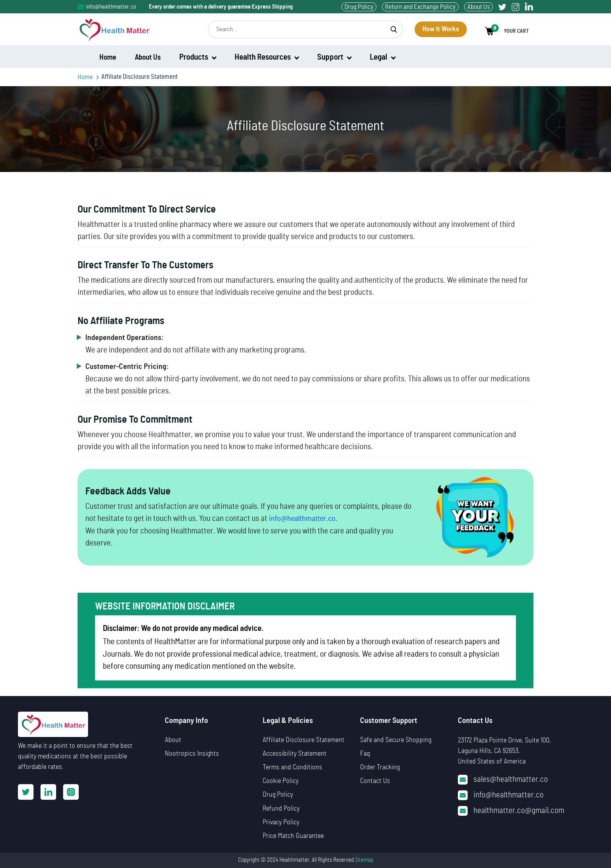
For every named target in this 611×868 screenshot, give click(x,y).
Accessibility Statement (295, 754)
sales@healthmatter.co (511, 779)
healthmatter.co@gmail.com (519, 810)
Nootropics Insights (192, 754)
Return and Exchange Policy (420, 7)
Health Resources (267, 57)
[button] (509, 31)
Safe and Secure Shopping (396, 740)
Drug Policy (359, 7)
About (173, 740)
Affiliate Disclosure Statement (304, 740)
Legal (383, 57)
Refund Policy (281, 809)
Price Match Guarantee (293, 836)
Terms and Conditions (292, 767)
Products (198, 57)
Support (335, 57)
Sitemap (364, 860)
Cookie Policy (281, 781)
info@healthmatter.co (107, 7)
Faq (365, 754)
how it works (441, 29)
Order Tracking (380, 767)
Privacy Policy (281, 822)
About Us (479, 7)
